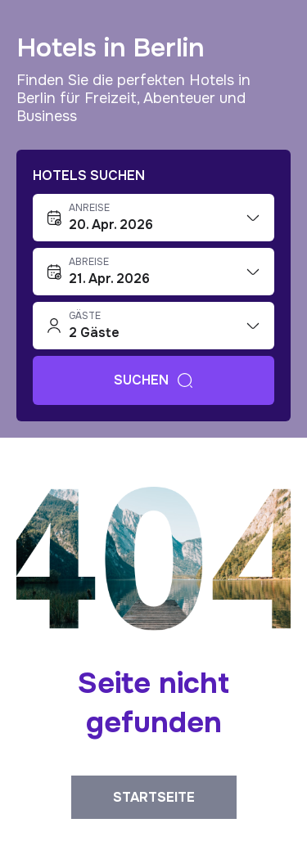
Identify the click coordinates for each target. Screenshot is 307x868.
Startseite (154, 797)
